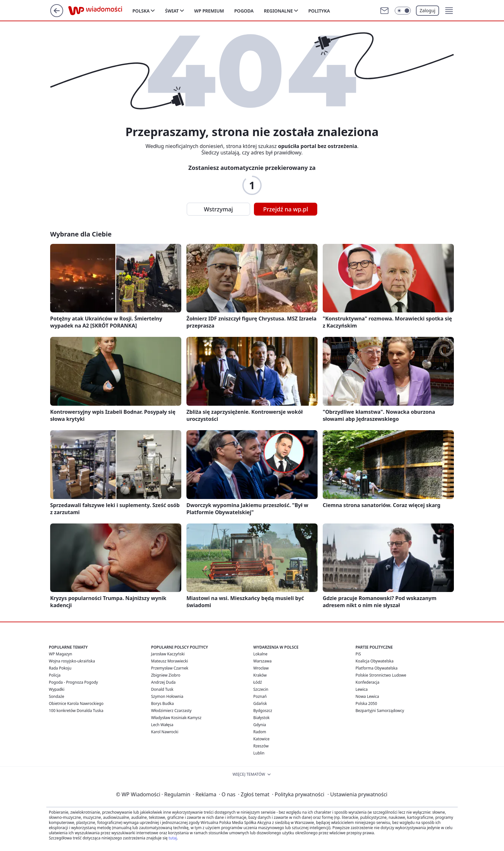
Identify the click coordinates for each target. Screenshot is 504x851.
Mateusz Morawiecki (170, 661)
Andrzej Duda (163, 682)
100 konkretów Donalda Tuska (76, 711)
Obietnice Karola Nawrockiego (76, 703)
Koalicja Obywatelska (374, 661)
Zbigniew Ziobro (166, 675)
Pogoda (244, 11)
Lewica (362, 689)
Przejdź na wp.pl (286, 209)
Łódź (258, 682)
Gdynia (260, 725)
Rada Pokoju (60, 668)
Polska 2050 (366, 703)
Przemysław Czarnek (170, 668)
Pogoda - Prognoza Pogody (73, 682)
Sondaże (57, 696)
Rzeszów (261, 746)
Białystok (261, 718)
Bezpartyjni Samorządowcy (380, 711)
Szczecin (261, 689)
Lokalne (260, 654)
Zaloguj (428, 10)
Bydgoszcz (263, 711)
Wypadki (57, 689)
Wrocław (261, 668)
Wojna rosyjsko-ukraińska (72, 661)
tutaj (173, 838)
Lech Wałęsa (162, 725)
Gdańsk (260, 703)
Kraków (260, 675)
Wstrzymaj (218, 209)
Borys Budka (162, 703)
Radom (260, 732)
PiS (358, 654)
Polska (141, 11)
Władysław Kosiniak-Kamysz (176, 718)
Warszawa (262, 661)
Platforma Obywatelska (377, 668)
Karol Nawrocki (165, 732)
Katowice (261, 739)
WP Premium (209, 11)
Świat (172, 11)
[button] (449, 11)
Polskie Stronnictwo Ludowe (381, 675)
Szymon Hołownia (167, 696)
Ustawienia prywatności (357, 794)
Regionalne (278, 11)
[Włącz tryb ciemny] (403, 11)
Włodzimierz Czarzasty (171, 711)
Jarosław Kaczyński (168, 654)
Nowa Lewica (367, 696)
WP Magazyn (60, 654)
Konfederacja (367, 682)
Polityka (319, 11)
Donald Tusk (162, 689)
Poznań (260, 696)
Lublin (259, 753)
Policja (55, 675)
